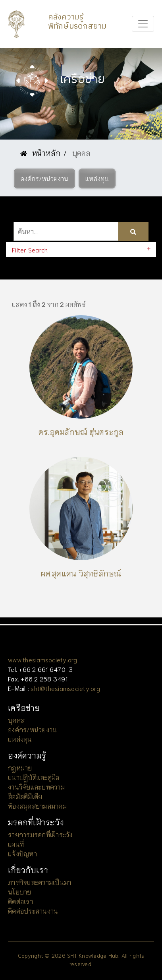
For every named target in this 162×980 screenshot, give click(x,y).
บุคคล (16, 720)
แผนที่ (16, 844)
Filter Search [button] (30, 249)
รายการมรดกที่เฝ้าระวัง (40, 834)
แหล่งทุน (20, 739)
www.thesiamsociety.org (43, 659)
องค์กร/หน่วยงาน (32, 729)
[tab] (81, 249)
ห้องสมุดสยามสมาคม (37, 806)
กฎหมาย (20, 768)
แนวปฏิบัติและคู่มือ (34, 777)
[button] (44, 179)
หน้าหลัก (40, 153)
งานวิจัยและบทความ (36, 787)
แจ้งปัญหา (22, 853)
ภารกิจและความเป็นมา (40, 882)
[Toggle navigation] (143, 24)
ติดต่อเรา (20, 901)
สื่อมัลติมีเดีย (25, 796)
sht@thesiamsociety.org (65, 688)
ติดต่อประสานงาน (33, 911)
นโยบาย (20, 892)
